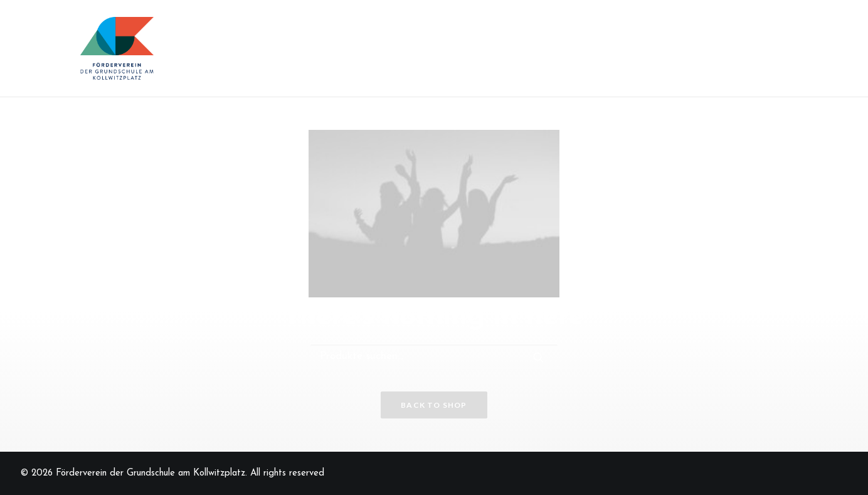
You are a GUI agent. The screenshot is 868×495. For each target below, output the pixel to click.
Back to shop (434, 405)
